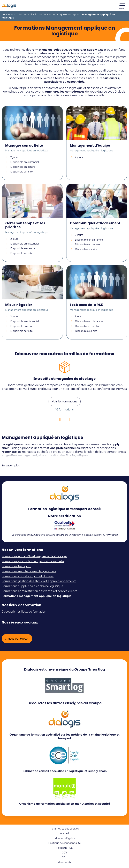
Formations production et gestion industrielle (33, 561)
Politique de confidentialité (64, 843)
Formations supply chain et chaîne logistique (32, 586)
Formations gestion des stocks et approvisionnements (39, 581)
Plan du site (65, 862)
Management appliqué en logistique (27, 151)
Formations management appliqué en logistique (37, 596)
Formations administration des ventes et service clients (39, 591)
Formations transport (16, 566)
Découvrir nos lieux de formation (24, 612)
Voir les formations (65, 401)
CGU (65, 857)
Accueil (23, 15)
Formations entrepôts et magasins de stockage (34, 556)
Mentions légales (65, 838)
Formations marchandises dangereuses (29, 571)
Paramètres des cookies (65, 829)
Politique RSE (64, 848)
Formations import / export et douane (28, 576)
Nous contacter (18, 639)
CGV (64, 853)
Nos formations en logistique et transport (55, 15)
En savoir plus (11, 465)
